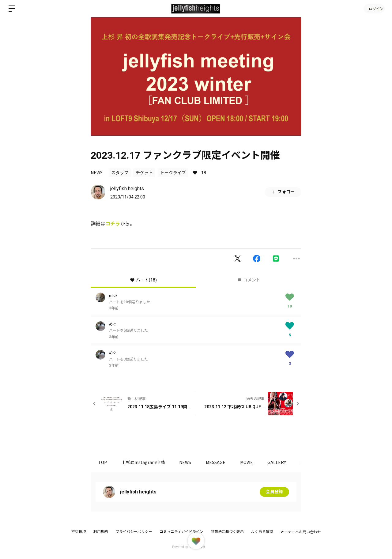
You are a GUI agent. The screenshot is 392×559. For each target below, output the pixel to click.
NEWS (97, 172)
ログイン (374, 8)
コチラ (113, 224)
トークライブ (173, 173)
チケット (144, 173)
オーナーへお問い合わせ (301, 532)
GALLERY (281, 462)
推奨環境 (79, 532)
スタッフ (120, 173)
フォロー (283, 192)
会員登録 (274, 492)
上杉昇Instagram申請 (144, 462)
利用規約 (101, 532)
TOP (103, 462)
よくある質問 (262, 532)
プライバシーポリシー (134, 532)
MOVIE (250, 462)
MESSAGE (218, 462)
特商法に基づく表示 (227, 532)
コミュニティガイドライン (181, 532)
